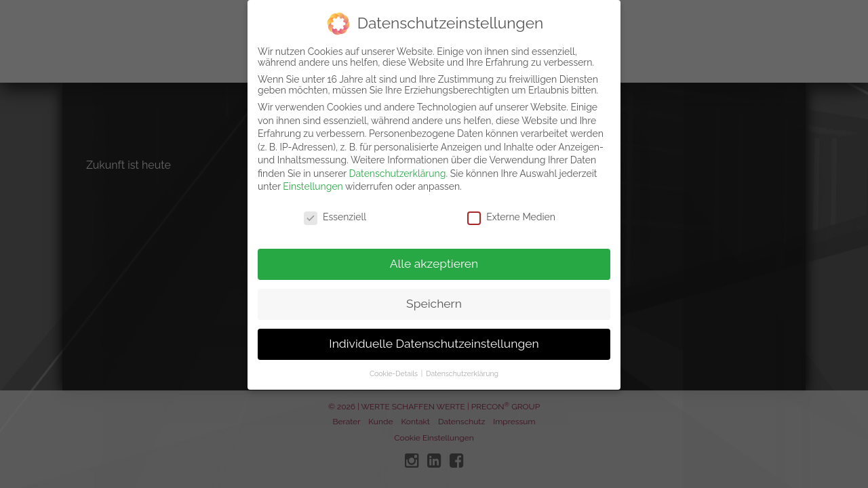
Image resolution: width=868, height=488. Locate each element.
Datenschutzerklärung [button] (462, 364)
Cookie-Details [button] (395, 364)
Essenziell (335, 207)
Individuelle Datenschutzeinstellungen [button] (434, 334)
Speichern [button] (434, 294)
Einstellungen (313, 177)
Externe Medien (511, 207)
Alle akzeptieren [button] (434, 254)
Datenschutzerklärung (398, 164)
